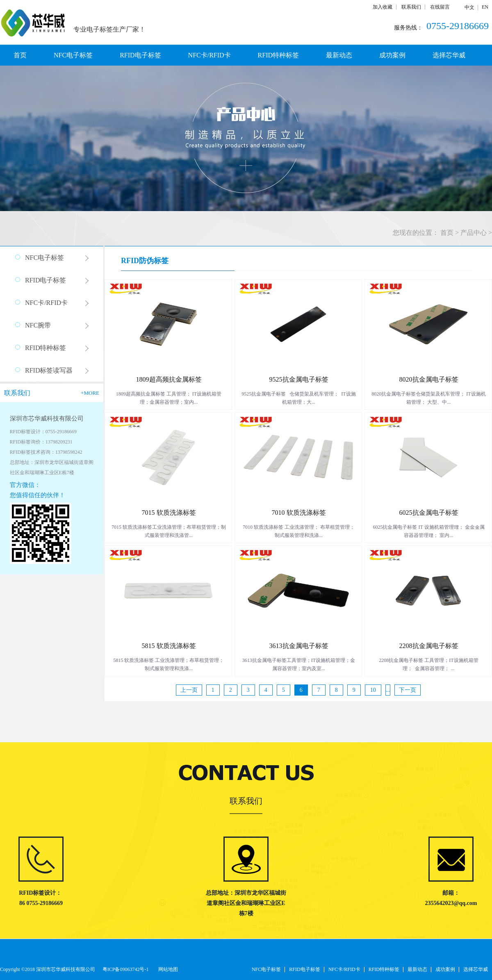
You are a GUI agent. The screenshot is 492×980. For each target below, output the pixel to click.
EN (485, 7)
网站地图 (167, 969)
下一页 (408, 690)
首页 (20, 55)
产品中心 (474, 233)
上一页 (189, 690)
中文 (469, 7)
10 (373, 690)
